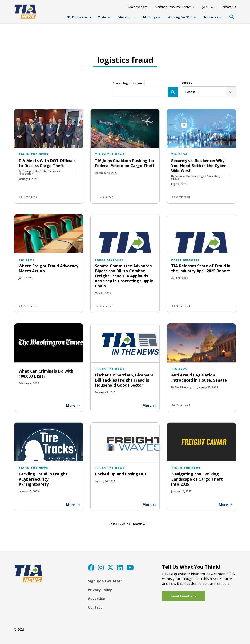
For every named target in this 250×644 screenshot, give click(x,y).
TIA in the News (33, 154)
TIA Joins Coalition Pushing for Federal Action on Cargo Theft (125, 163)
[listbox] (209, 92)
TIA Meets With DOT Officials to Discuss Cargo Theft (47, 163)
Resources (213, 17)
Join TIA (208, 7)
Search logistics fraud (129, 83)
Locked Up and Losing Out (121, 474)
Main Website (138, 7)
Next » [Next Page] (139, 524)
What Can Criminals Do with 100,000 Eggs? (46, 374)
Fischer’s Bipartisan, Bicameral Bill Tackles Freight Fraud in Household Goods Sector (125, 380)
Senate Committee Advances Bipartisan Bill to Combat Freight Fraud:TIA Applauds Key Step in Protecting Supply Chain (124, 276)
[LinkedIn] (120, 567)
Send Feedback (184, 596)
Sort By (187, 83)
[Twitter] (110, 567)
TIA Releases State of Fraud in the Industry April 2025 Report (201, 268)
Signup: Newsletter (105, 581)
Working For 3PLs (182, 17)
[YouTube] (130, 567)
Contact (95, 607)
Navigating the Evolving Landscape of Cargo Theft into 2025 (197, 479)
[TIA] (26, 12)
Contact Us (228, 7)
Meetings (152, 17)
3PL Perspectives (79, 17)
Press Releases (109, 260)
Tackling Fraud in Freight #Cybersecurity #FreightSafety (43, 479)
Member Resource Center (175, 7)
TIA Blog (179, 154)
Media (104, 17)
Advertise (96, 599)
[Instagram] (101, 567)
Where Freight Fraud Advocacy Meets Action (48, 268)
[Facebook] (91, 567)
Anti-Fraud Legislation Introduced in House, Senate (199, 377)
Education (127, 17)
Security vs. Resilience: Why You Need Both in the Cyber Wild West (199, 166)
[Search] (173, 92)
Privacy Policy (100, 590)
